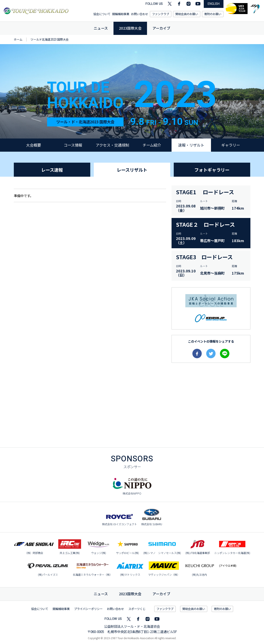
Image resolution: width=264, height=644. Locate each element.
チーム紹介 (152, 145)
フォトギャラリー (212, 170)
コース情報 (73, 145)
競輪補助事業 (121, 14)
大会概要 (34, 145)
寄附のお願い (213, 14)
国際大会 (130, 594)
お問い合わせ (140, 14)
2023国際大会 (130, 28)
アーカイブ (161, 28)
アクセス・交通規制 (112, 145)
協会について (102, 14)
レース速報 (52, 170)
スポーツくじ (137, 609)
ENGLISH (214, 4)
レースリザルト (132, 170)
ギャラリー (231, 145)
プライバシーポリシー (88, 609)
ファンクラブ (161, 14)
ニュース (101, 28)
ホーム (18, 39)
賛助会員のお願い (187, 14)
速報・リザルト (191, 145)
